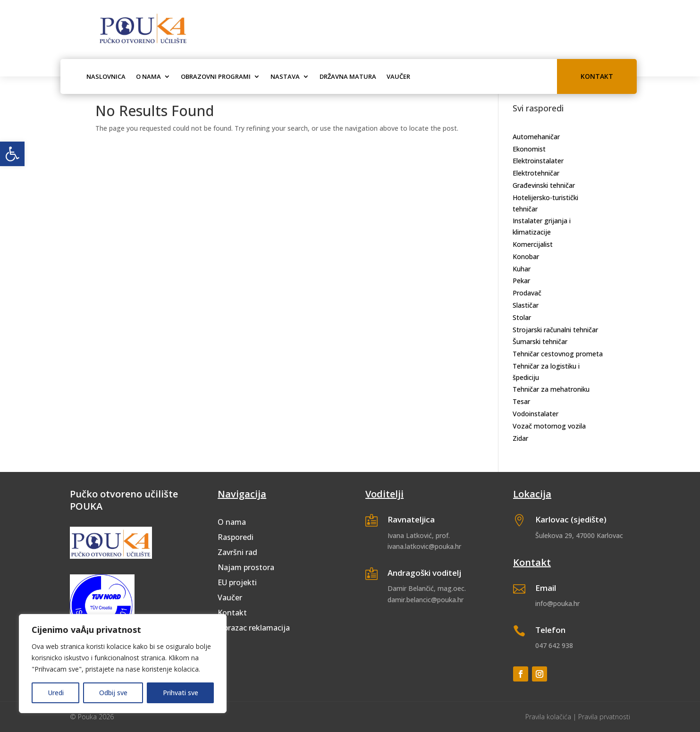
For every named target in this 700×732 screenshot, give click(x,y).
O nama (148, 76)
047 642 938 (554, 645)
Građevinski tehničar (544, 185)
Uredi (56, 693)
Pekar (521, 281)
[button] (12, 154)
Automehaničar (536, 137)
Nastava (285, 76)
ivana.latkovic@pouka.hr (424, 546)
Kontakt (597, 76)
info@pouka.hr (557, 603)
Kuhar (522, 269)
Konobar (526, 257)
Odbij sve (113, 693)
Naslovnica (106, 76)
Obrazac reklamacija (254, 628)
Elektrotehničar (536, 173)
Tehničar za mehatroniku (551, 389)
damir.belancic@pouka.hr (426, 600)
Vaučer (398, 76)
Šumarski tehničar (540, 341)
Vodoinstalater (536, 414)
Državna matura (348, 76)
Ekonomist (529, 149)
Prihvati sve (181, 693)
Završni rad (237, 552)
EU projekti (237, 582)
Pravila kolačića (548, 717)
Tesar (521, 401)
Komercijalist (533, 244)
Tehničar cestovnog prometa (558, 354)
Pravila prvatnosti (604, 717)
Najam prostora (246, 567)
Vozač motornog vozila (549, 426)
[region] (123, 664)
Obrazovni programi (216, 76)
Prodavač (527, 293)
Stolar (522, 317)
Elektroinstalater (538, 161)
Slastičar (526, 305)
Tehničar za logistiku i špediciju (546, 372)
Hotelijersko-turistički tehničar (545, 203)
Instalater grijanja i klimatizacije (542, 226)
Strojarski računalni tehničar (555, 330)
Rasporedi (236, 537)
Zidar (520, 438)
